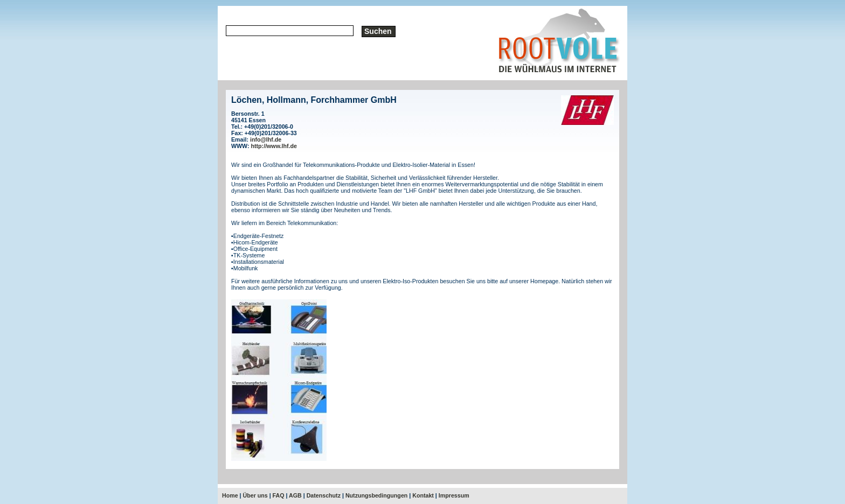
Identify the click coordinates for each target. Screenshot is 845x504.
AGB (295, 495)
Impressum (454, 495)
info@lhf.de (266, 139)
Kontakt (423, 495)
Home (230, 495)
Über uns (255, 495)
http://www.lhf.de (274, 146)
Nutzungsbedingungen (376, 495)
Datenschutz (324, 495)
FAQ (279, 495)
